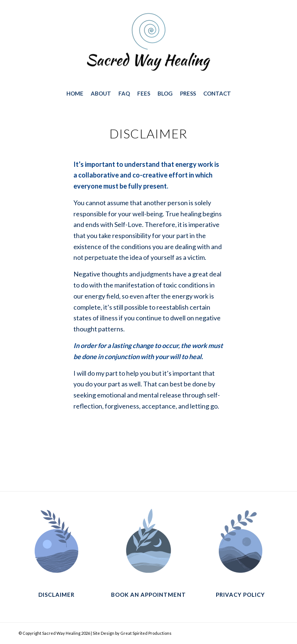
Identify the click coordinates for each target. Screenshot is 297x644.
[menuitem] (75, 93)
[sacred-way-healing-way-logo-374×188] (148, 44)
